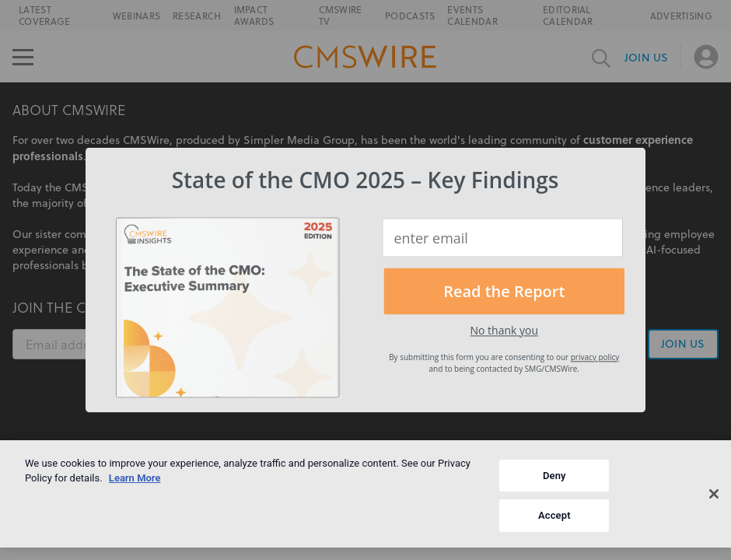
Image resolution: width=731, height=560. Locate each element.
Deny (554, 476)
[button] (365, 180)
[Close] (714, 494)
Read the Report (504, 291)
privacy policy (595, 357)
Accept (554, 515)
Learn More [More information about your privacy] (135, 478)
